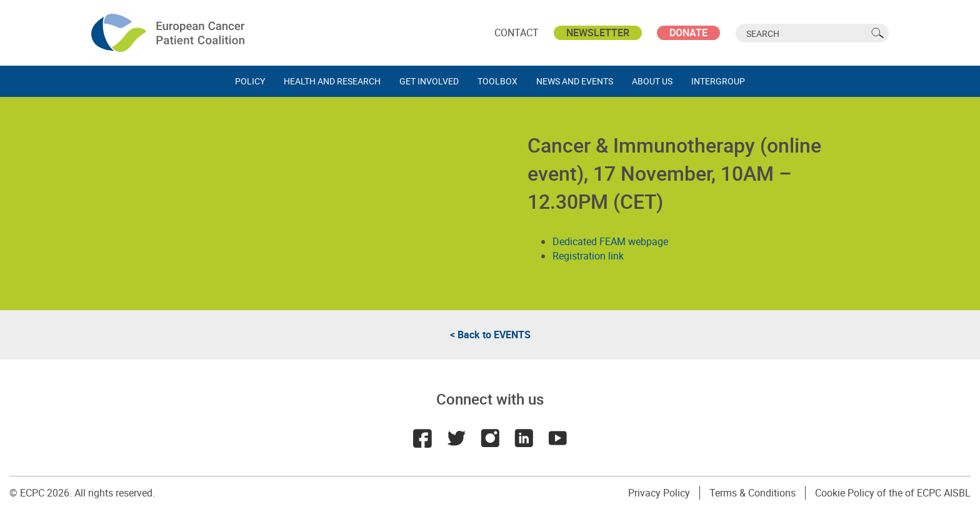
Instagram (490, 438)
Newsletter (598, 33)
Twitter (456, 438)
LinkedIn (524, 438)
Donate (688, 33)
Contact (517, 33)
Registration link (588, 256)
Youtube (557, 438)
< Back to (490, 335)
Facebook (422, 438)
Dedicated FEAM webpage (610, 241)
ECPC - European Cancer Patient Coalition (169, 33)
